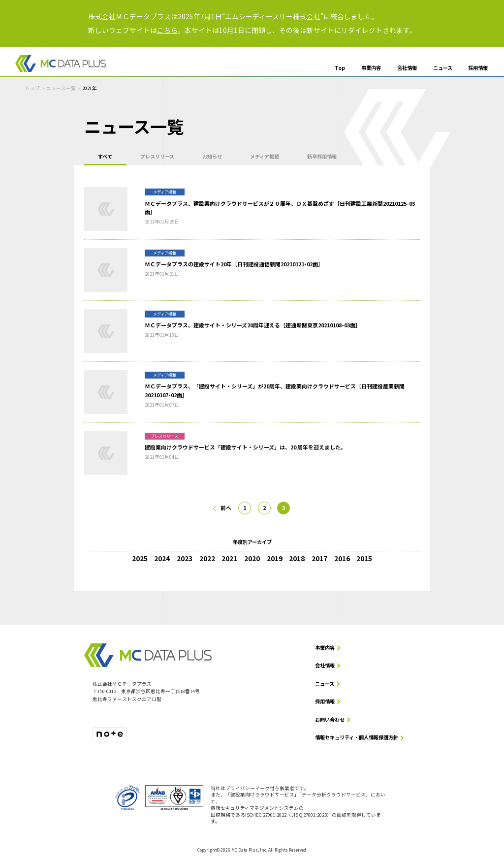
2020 (252, 558)
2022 (207, 558)
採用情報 (478, 68)
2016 (342, 558)
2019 (275, 558)
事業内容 (371, 68)
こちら (167, 30)
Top (340, 68)
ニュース (443, 68)
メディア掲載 (265, 156)
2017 (319, 558)
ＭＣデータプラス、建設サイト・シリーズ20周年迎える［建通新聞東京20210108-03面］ (253, 325)
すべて (105, 156)
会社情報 (407, 68)
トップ (32, 88)
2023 (185, 558)
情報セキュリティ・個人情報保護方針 (357, 738)
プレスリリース (158, 156)
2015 (364, 558)
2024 (162, 558)
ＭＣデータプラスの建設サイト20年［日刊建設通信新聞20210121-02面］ (234, 264)
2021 (229, 558)
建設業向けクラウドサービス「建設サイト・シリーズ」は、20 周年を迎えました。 (245, 447)
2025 (140, 558)
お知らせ (213, 156)
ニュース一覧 (61, 88)
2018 (297, 558)
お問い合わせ (330, 719)
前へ (226, 508)
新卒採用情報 (323, 156)
